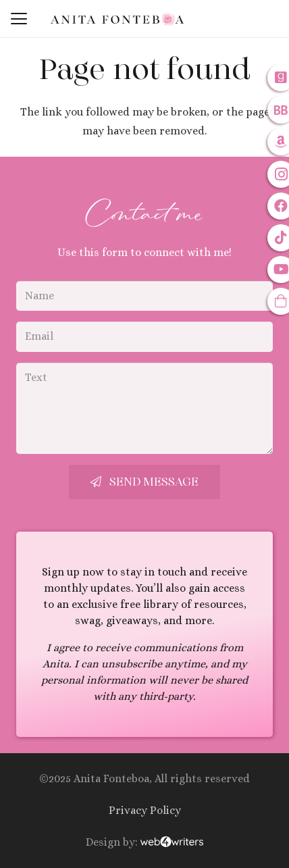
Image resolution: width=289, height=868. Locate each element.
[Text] (144, 408)
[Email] (144, 337)
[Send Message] (144, 482)
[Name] (144, 296)
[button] (19, 19)
